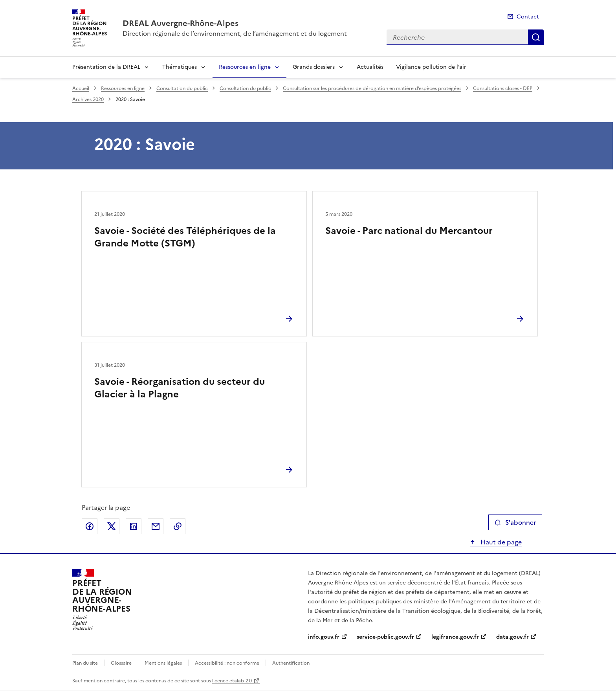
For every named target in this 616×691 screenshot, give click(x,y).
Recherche (536, 37)
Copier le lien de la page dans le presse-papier (178, 526)
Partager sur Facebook (90, 526)
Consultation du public (182, 88)
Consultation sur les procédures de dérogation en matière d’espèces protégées (372, 88)
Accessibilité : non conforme (227, 663)
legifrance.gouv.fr (455, 637)
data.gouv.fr (512, 637)
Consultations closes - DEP (503, 88)
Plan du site (85, 663)
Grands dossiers (314, 67)
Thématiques (180, 67)
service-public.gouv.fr (385, 637)
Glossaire (121, 663)
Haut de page (500, 542)
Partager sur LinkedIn (134, 526)
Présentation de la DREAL (106, 67)
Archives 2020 (88, 99)
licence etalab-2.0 (232, 681)
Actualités (370, 67)
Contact (528, 17)
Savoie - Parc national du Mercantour (409, 231)
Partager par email (156, 526)
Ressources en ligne (245, 67)
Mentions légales (163, 663)
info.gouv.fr (324, 637)
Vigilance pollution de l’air (431, 67)
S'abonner (515, 522)
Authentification (291, 663)
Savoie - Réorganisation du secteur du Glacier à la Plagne (180, 388)
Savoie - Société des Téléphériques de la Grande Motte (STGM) (185, 237)
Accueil (81, 88)
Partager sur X (112, 526)
